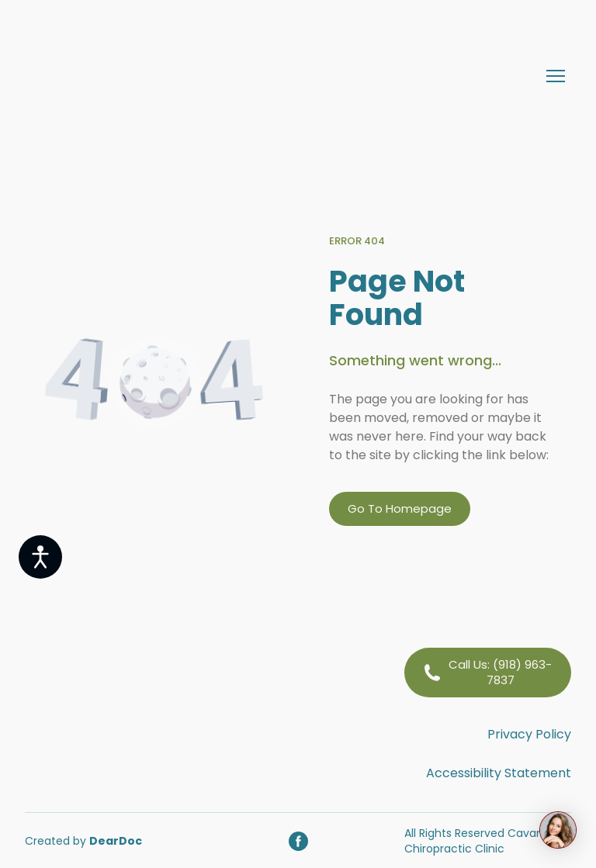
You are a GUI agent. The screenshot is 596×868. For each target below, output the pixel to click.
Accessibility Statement (499, 773)
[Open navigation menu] (556, 76)
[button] (400, 509)
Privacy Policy (529, 734)
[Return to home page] (176, 76)
